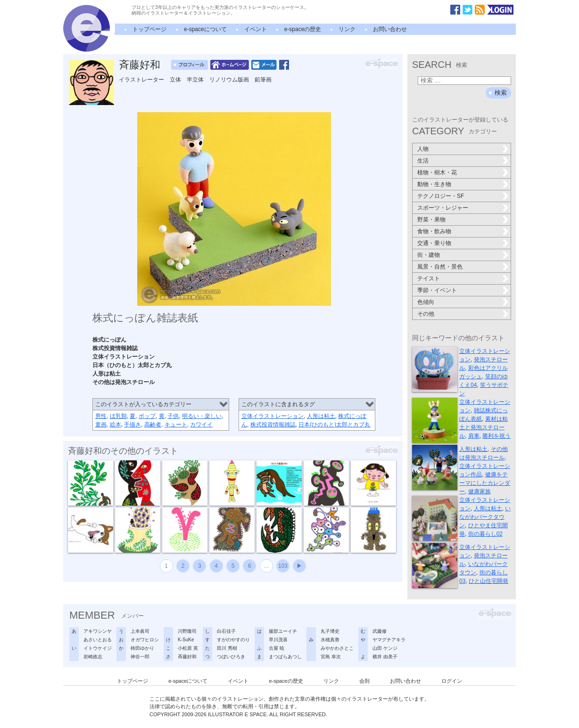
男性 (101, 416)
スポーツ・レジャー (443, 208)
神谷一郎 (140, 657)
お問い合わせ (390, 29)
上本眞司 (140, 631)
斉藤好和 (140, 65)
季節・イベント (437, 290)
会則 (364, 681)
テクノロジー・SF (441, 196)
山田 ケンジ (385, 648)
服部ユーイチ (283, 631)
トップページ (149, 29)
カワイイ (201, 425)
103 (283, 566)
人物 (423, 149)
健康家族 (480, 491)
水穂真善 (330, 640)
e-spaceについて (205, 29)
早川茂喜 (278, 640)
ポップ (147, 416)
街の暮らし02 (485, 534)
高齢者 (153, 425)
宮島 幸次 (331, 657)
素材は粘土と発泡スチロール (484, 427)
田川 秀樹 (227, 648)
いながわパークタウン (485, 517)
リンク (347, 29)
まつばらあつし (285, 657)
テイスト (429, 278)
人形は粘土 (321, 416)
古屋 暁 (277, 648)
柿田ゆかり (142, 648)
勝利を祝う (496, 436)
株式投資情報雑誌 (273, 425)
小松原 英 (188, 648)
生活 (423, 161)
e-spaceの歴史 (303, 29)
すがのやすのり (233, 640)
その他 (426, 314)
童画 (101, 425)
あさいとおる (98, 640)
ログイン (452, 681)
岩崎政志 (93, 657)
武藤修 (380, 631)
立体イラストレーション (273, 416)
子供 (173, 416)
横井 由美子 (385, 657)
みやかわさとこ (337, 648)
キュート (176, 425)
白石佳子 (226, 631)
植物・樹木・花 (437, 172)
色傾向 (426, 302)
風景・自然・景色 (440, 267)
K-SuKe (186, 640)
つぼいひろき (231, 657)
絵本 (116, 425)
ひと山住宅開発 (488, 581)
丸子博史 (330, 631)
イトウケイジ (98, 648)
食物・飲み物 (434, 231)
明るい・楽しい (202, 416)
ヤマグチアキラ (389, 640)
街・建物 (429, 255)
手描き (132, 425)
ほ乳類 (118, 416)
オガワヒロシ (145, 640)
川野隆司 (187, 631)
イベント (256, 29)
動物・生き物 (434, 184)
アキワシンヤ (98, 631)
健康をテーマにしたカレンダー (485, 483)
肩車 (474, 436)
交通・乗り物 (434, 243)
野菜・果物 (431, 220)
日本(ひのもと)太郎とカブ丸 (334, 425)
